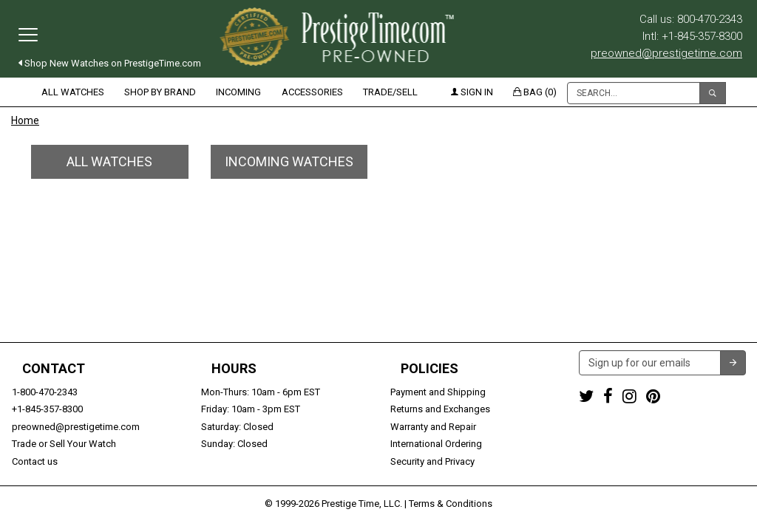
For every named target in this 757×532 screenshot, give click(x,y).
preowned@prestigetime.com (666, 53)
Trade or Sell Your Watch (64, 444)
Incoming (238, 92)
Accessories (312, 92)
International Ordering (436, 444)
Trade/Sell (390, 92)
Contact (54, 369)
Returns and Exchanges (440, 409)
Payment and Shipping (438, 392)
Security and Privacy (432, 461)
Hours (234, 369)
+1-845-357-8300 (47, 409)
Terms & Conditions (451, 504)
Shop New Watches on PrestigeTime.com (110, 63)
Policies (430, 369)
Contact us (35, 461)
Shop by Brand (160, 92)
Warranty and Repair (433, 427)
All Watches (73, 92)
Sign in (472, 92)
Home (25, 120)
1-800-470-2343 (45, 392)
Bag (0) (535, 92)
